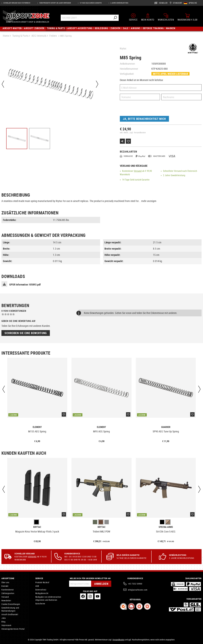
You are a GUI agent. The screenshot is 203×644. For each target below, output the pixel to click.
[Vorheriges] (3, 84)
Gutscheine (40, 604)
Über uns (5, 582)
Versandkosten (118, 640)
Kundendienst (8, 590)
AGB (37, 586)
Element (37, 427)
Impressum (6, 625)
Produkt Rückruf (42, 582)
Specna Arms (166, 527)
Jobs (4, 618)
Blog (3, 622)
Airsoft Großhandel (10, 614)
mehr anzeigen (149, 201)
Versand (138, 171)
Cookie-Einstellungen (11, 604)
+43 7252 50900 (135, 584)
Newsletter (6, 600)
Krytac (123, 48)
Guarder (166, 427)
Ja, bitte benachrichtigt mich (144, 119)
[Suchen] (115, 18)
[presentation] (142, 109)
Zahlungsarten (8, 593)
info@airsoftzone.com (138, 590)
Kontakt (5, 586)
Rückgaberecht (42, 593)
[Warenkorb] (187, 17)
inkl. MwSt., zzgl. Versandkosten (133, 132)
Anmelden (101, 584)
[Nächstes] (97, 84)
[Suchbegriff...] (86, 18)
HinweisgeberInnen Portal (13, 629)
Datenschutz (41, 590)
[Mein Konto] (148, 17)
